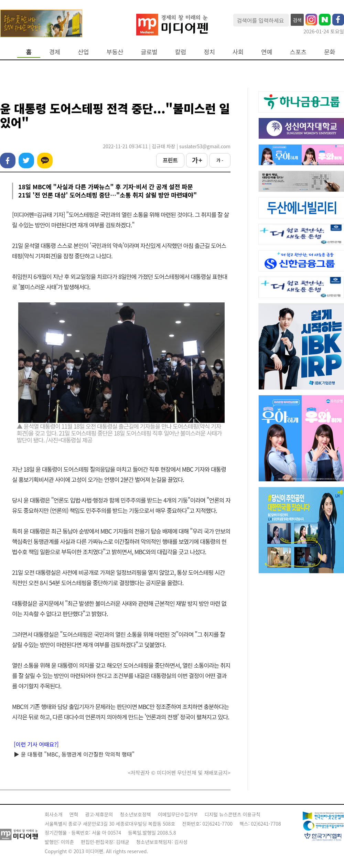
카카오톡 (45, 160)
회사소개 (54, 814)
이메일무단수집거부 (178, 814)
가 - (220, 160)
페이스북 (8, 160)
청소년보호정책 (135, 814)
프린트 (170, 160)
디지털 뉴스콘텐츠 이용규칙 (233, 814)
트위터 (26, 160)
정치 (209, 52)
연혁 (74, 814)
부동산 (115, 52)
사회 (238, 52)
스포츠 (298, 52)
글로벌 (149, 52)
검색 (297, 20)
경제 (55, 52)
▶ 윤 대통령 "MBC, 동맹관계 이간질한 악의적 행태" (74, 754)
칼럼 (181, 52)
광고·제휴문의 (99, 814)
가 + (197, 160)
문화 (330, 52)
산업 (83, 52)
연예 (267, 52)
